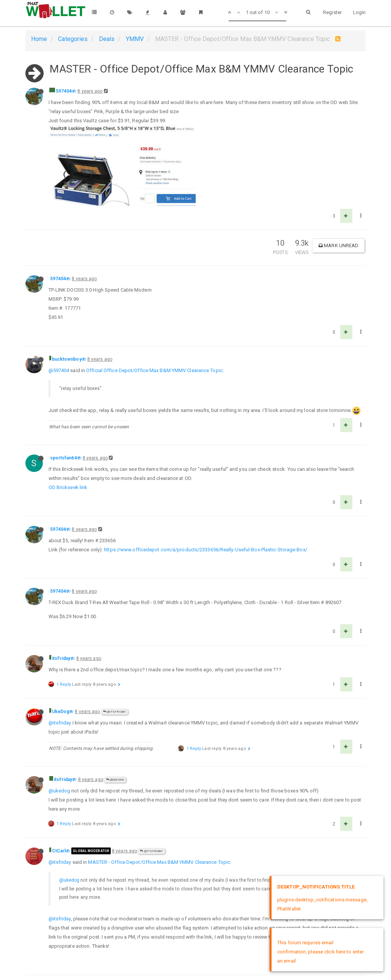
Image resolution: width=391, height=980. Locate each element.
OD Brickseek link (68, 487)
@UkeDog (115, 780)
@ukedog (60, 791)
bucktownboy (67, 359)
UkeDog (61, 712)
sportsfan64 (64, 458)
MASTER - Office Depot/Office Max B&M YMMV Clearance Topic (159, 862)
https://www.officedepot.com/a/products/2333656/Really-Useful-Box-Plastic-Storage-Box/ (206, 550)
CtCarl (59, 851)
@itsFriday (115, 712)
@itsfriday (60, 723)
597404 (64, 91)
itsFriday (61, 658)
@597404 (59, 370)
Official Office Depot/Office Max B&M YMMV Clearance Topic (154, 370)
